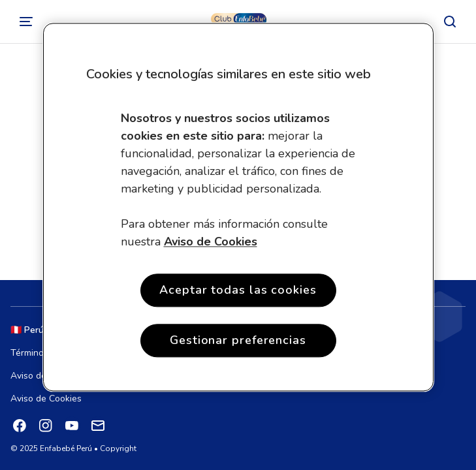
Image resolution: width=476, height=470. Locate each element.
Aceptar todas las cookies (238, 290)
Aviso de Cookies (46, 399)
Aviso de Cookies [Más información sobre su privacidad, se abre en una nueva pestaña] (211, 242)
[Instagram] (46, 426)
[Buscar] (450, 22)
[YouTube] (72, 426)
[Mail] (98, 426)
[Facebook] (20, 426)
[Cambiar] (26, 22)
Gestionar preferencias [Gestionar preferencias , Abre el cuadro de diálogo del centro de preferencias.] (238, 341)
